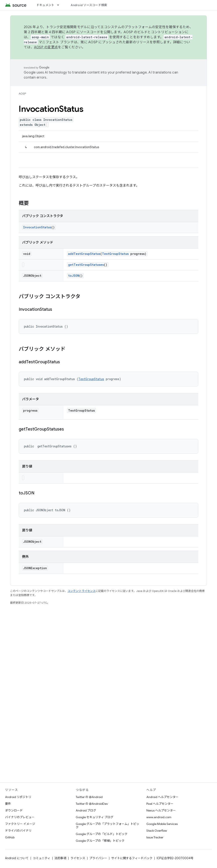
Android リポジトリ (18, 797)
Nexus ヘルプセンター (161, 810)
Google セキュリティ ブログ (95, 817)
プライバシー (98, 858)
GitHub (10, 837)
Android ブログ (86, 810)
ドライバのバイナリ (18, 831)
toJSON (74, 276)
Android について (17, 858)
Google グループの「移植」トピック (100, 841)
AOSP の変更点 (46, 47)
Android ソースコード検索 (89, 5)
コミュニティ (42, 858)
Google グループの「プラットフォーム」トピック (107, 826)
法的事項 (60, 858)
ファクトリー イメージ (20, 824)
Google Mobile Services (162, 824)
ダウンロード (14, 810)
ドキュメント (45, 5)
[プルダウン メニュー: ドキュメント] (60, 5)
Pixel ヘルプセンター (160, 804)
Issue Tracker (155, 837)
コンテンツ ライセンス (81, 591)
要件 (8, 804)
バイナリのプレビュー (20, 817)
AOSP (22, 94)
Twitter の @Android (89, 797)
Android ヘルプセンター (162, 797)
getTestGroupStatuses (86, 265)
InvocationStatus (37, 227)
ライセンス (78, 858)
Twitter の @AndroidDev (92, 804)
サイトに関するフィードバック (132, 858)
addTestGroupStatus (84, 254)
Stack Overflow (157, 831)
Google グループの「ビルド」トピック (102, 834)
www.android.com (159, 817)
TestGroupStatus (115, 254)
